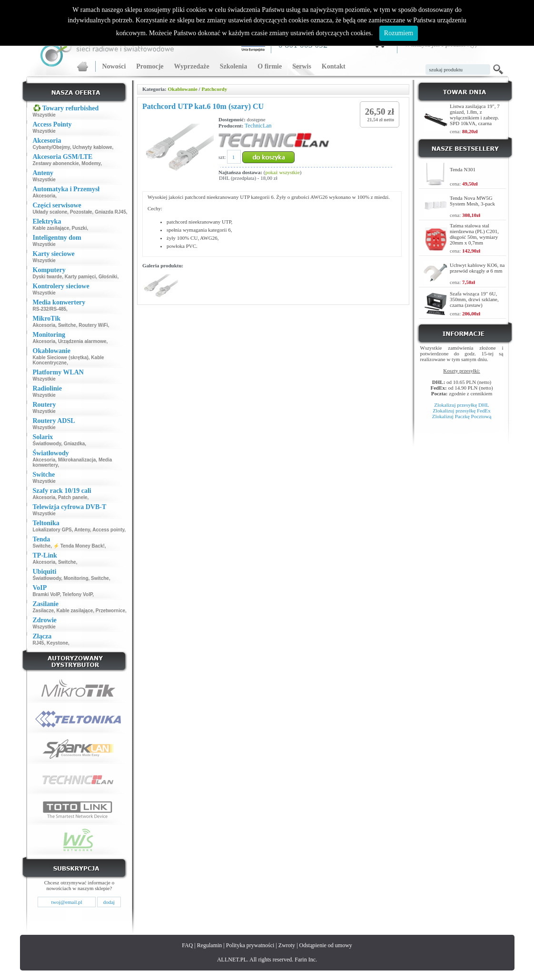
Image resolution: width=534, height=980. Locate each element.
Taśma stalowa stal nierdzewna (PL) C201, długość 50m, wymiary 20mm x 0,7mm (474, 234)
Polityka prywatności (250, 945)
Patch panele (73, 497)
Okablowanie (182, 89)
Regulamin (210, 945)
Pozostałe (81, 212)
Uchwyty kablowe (92, 147)
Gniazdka (74, 444)
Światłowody (47, 444)
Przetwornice (110, 611)
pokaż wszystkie (282, 172)
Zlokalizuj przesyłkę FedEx (462, 411)
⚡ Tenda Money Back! (79, 546)
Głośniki (108, 277)
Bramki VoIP (46, 594)
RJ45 (39, 643)
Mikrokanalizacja (77, 460)
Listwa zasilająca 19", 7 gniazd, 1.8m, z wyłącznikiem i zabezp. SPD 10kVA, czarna (475, 115)
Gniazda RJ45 (110, 212)
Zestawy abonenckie (56, 163)
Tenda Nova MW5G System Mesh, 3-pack (472, 201)
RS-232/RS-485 (50, 309)
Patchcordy (214, 89)
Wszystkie (44, 115)
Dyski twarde (48, 277)
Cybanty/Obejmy (51, 147)
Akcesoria (44, 196)
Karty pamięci (80, 277)
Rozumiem (399, 33)
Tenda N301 (463, 169)
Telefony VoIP (77, 594)
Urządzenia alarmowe (82, 341)
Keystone (57, 643)
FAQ (187, 945)
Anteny (82, 530)
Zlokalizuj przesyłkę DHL (461, 405)
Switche (67, 325)
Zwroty (287, 945)
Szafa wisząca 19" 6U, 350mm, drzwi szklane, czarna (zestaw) (474, 299)
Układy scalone (50, 212)
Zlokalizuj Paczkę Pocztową (462, 416)
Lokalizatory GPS (52, 530)
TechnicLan (258, 126)
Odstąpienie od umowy (326, 945)
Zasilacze (43, 611)
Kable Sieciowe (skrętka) (61, 358)
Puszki (79, 228)
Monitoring (76, 578)
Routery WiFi (93, 325)
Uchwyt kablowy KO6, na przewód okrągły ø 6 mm (477, 268)
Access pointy (108, 530)
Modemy (91, 163)
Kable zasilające (51, 228)
